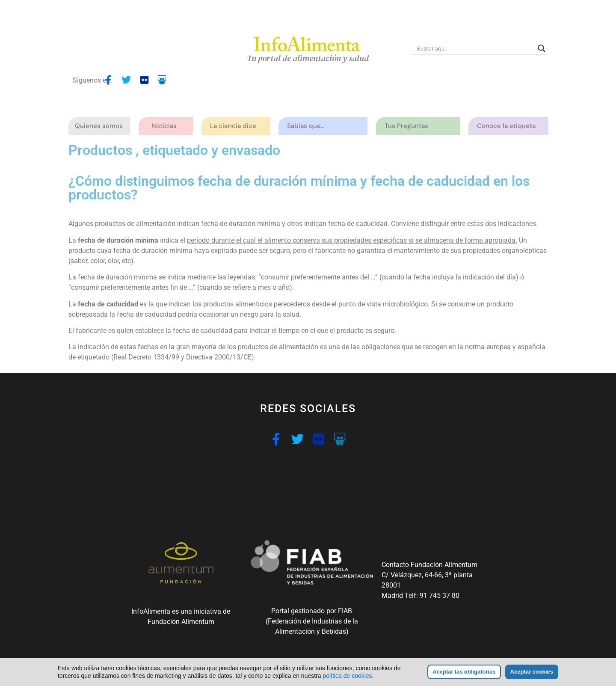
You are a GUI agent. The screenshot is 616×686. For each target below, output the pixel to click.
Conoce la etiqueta (508, 126)
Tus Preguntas (409, 126)
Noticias (164, 126)
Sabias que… (308, 126)
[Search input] (475, 48)
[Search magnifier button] (542, 48)
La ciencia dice (235, 126)
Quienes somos (101, 126)
